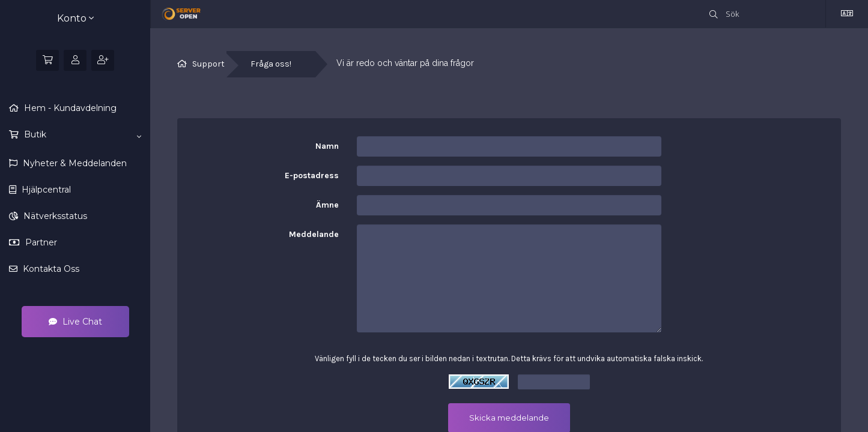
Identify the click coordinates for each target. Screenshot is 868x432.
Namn (327, 146)
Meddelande (314, 234)
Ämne (327, 205)
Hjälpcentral (45, 190)
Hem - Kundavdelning (69, 108)
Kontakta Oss (50, 269)
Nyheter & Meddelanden (74, 163)
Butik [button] (81, 135)
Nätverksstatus (54, 216)
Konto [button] (75, 18)
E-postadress (312, 175)
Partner (40, 242)
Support (208, 64)
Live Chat (75, 322)
